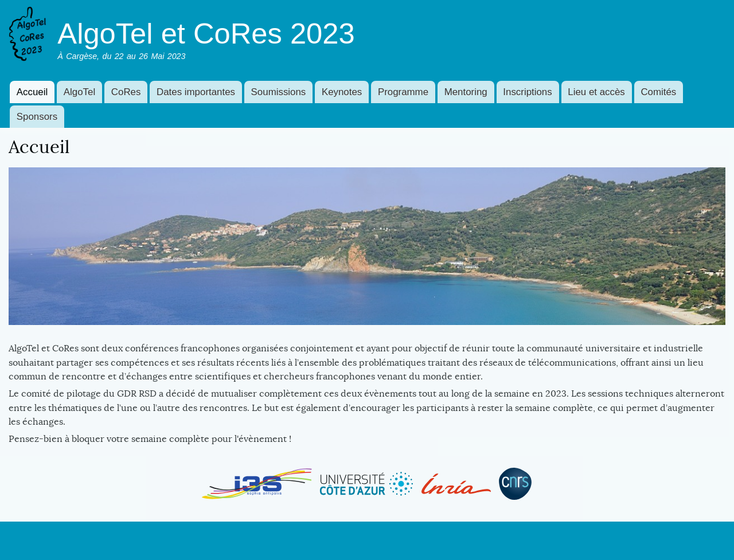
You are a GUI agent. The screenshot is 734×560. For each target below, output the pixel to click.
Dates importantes (196, 92)
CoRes (126, 92)
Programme (403, 92)
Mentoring (466, 92)
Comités (658, 92)
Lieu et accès (596, 92)
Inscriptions (527, 92)
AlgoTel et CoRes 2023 (206, 34)
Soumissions (279, 92)
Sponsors (37, 117)
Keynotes (342, 92)
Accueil (32, 92)
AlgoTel (79, 92)
